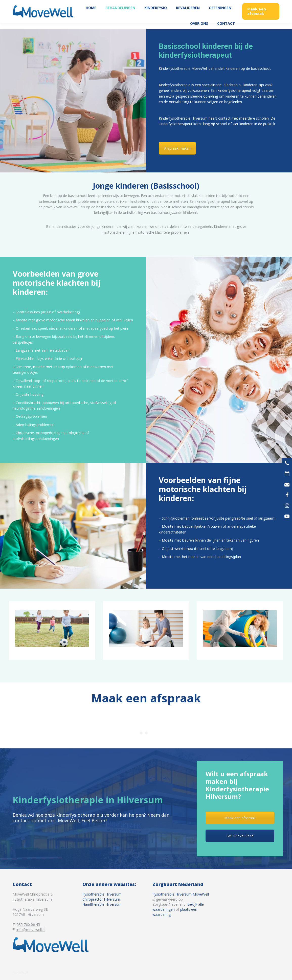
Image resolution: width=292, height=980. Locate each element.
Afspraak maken (177, 148)
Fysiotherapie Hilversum (102, 894)
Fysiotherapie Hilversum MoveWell (181, 894)
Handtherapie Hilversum (102, 904)
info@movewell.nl (31, 930)
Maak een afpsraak (240, 818)
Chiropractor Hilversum (101, 899)
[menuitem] (91, 14)
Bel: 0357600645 (240, 836)
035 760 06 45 (266, 3)
